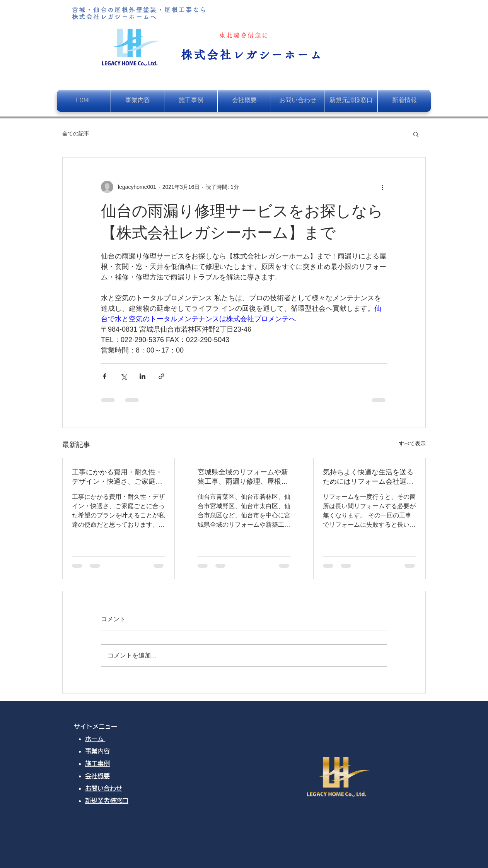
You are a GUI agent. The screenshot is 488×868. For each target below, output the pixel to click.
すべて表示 (412, 443)
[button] (416, 134)
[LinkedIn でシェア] (142, 376)
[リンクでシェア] (161, 376)
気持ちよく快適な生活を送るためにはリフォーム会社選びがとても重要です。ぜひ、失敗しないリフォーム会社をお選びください (368, 477)
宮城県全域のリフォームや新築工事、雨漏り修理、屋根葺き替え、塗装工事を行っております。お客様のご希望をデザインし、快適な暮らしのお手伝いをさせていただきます (243, 477)
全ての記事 (76, 134)
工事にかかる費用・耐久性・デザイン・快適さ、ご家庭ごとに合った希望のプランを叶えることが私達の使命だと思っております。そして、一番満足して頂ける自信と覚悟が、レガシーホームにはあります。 (117, 477)
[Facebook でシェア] (105, 376)
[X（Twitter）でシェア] (124, 376)
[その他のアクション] (382, 187)
